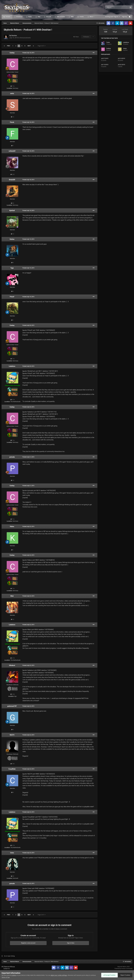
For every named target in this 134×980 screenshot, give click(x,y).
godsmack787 (12, 706)
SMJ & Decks (61, 17)
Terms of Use (6, 977)
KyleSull (12, 211)
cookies (14, 975)
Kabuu (12, 526)
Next (29, 46)
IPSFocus (12, 967)
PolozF (12, 297)
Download (19, 17)
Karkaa (12, 239)
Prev (9, 46)
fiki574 (12, 735)
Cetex (12, 853)
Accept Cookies (109, 975)
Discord (48, 17)
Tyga (12, 268)
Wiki (72, 17)
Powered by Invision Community (123, 969)
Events (81, 17)
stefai (12, 93)
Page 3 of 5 (42, 46)
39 (13, 876)
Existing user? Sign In (112, 17)
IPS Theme (5, 967)
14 (13, 234)
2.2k (13, 694)
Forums (8, 17)
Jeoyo (125, 48)
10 (13, 117)
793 (12, 764)
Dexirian (14, 36)
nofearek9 (12, 151)
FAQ (39, 17)
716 (12, 86)
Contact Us (7, 969)
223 (12, 174)
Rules (30, 17)
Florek (12, 122)
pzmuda (12, 457)
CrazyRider (12, 769)
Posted (28, 53)
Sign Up (124, 17)
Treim (108, 42)
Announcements (25, 38)
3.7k (13, 400)
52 (13, 203)
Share (76, 37)
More (91, 17)
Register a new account (28, 943)
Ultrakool (12, 665)
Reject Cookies (125, 975)
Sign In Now (71, 943)
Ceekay (12, 53)
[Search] (112, 7)
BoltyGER (12, 180)
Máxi (12, 596)
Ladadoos (12, 366)
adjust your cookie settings (59, 975)
